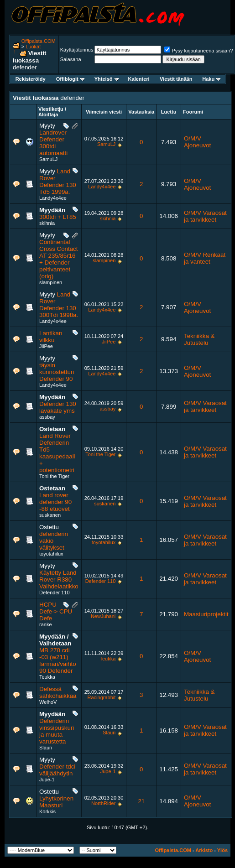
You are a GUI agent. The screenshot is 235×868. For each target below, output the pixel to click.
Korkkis (47, 811)
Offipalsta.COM (39, 41)
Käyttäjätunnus (77, 50)
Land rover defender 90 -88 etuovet (55, 502)
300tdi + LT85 (58, 217)
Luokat (33, 47)
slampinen (51, 282)
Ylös (222, 850)
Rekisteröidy (31, 79)
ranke (46, 624)
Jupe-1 (47, 780)
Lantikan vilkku (51, 337)
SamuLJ (48, 159)
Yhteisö (107, 79)
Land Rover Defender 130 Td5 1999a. (58, 182)
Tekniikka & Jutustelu (199, 339)
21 (141, 801)
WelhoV (48, 702)
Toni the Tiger (54, 476)
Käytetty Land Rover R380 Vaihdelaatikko (59, 580)
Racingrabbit (102, 697)
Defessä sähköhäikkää (58, 692)
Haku (211, 79)
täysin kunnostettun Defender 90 (57, 372)
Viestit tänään (176, 79)
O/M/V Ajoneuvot (197, 142)
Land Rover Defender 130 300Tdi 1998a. (59, 305)
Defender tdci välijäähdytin (57, 770)
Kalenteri (139, 79)
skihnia (47, 223)
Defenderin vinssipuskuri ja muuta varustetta (57, 731)
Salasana (71, 59)
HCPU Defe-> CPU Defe (56, 611)
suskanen (50, 515)
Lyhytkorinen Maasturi (56, 802)
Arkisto (204, 850)
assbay (47, 417)
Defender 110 (55, 593)
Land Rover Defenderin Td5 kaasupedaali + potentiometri (57, 453)
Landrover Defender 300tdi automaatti (53, 143)
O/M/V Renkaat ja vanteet (205, 258)
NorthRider (103, 803)
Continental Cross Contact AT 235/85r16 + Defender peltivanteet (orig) (58, 259)
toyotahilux (51, 554)
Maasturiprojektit (206, 614)
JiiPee (46, 346)
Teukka (47, 677)
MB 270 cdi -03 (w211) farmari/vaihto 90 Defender (58, 660)
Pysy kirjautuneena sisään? (198, 51)
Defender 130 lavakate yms (58, 407)
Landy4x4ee (53, 198)
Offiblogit (70, 79)
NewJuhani (103, 616)
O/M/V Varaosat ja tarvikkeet (205, 216)
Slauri (46, 748)
